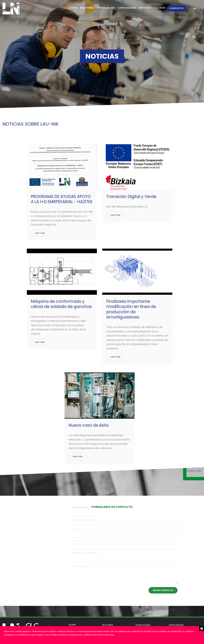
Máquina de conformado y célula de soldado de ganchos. (62, 304)
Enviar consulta (163, 590)
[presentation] (98, 591)
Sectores (87, 8)
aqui (112, 635)
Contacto (177, 8)
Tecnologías (106, 8)
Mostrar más (194, 471)
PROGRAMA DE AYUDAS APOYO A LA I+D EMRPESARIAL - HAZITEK (62, 199)
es (195, 8)
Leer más (40, 233)
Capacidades (127, 8)
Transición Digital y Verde (131, 197)
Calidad (160, 8)
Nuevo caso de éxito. (89, 425)
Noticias (145, 8)
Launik (73, 8)
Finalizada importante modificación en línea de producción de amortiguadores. (131, 309)
